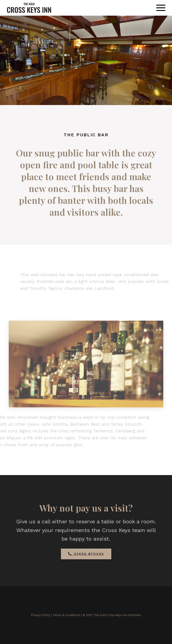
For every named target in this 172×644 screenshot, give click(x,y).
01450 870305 (86, 554)
